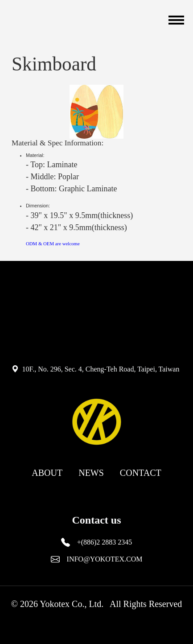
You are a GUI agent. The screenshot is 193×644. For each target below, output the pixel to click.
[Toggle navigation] (175, 20)
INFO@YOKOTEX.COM (105, 559)
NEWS (91, 473)
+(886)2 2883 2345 (105, 542)
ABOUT (47, 473)
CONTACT (141, 473)
